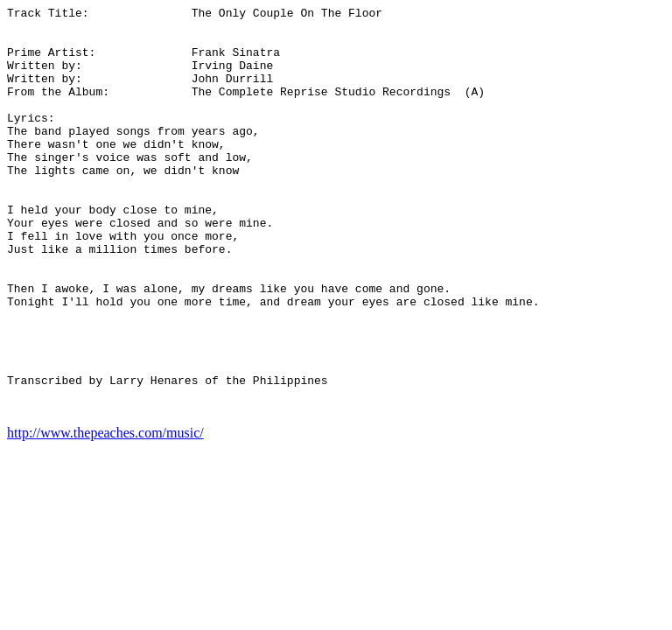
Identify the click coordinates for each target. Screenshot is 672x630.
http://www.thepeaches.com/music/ (105, 514)
